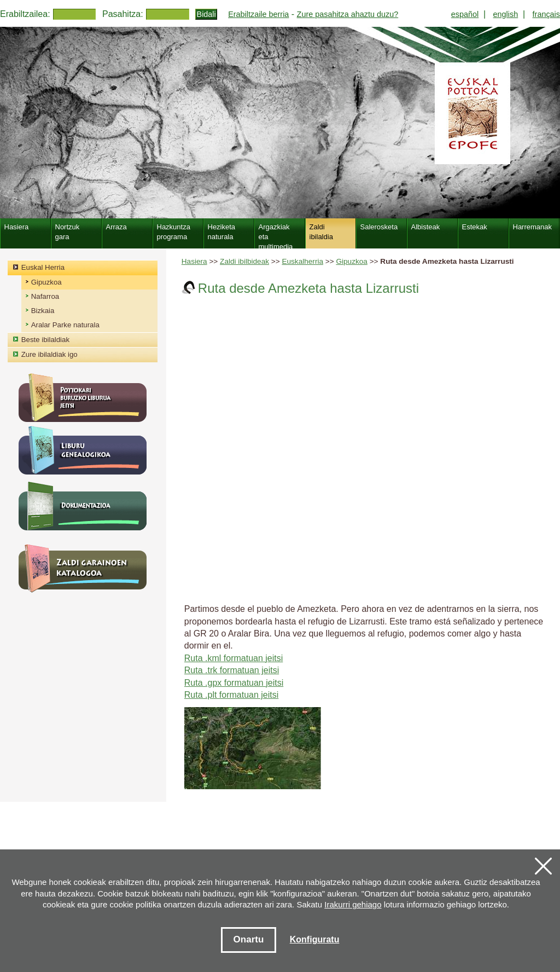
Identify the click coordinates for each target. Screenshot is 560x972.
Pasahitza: (123, 14)
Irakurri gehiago (353, 904)
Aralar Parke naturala (65, 325)
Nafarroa (45, 296)
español (465, 14)
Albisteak (426, 227)
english (506, 14)
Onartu (249, 939)
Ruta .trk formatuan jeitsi (232, 670)
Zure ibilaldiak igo (49, 354)
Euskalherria (302, 261)
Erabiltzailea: (25, 14)
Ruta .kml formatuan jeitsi (234, 658)
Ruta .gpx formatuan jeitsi (234, 683)
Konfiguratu (315, 939)
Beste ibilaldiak (45, 340)
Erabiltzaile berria (258, 14)
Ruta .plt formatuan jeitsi (232, 695)
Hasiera (194, 261)
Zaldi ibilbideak (244, 261)
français (546, 14)
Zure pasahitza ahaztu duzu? (348, 14)
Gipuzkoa (351, 261)
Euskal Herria (43, 267)
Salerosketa (379, 227)
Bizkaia (43, 311)
